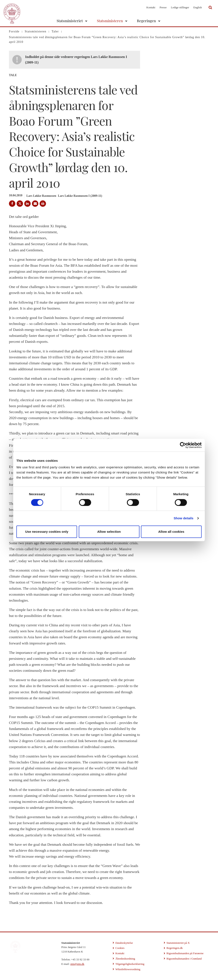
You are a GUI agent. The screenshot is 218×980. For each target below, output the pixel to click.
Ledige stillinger (180, 7)
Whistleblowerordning (128, 969)
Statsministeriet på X (178, 943)
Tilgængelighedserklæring (130, 964)
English (198, 7)
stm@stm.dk (77, 964)
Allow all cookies (171, 532)
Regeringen (146, 21)
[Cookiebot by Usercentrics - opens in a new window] (183, 445)
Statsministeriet (70, 21)
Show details (184, 518)
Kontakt (151, 7)
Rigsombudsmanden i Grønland (184, 959)
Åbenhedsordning (125, 959)
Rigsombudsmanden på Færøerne (185, 953)
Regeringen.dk (175, 948)
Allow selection (109, 532)
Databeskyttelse (124, 943)
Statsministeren (110, 21)
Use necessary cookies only (47, 532)
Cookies (120, 948)
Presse (163, 7)
